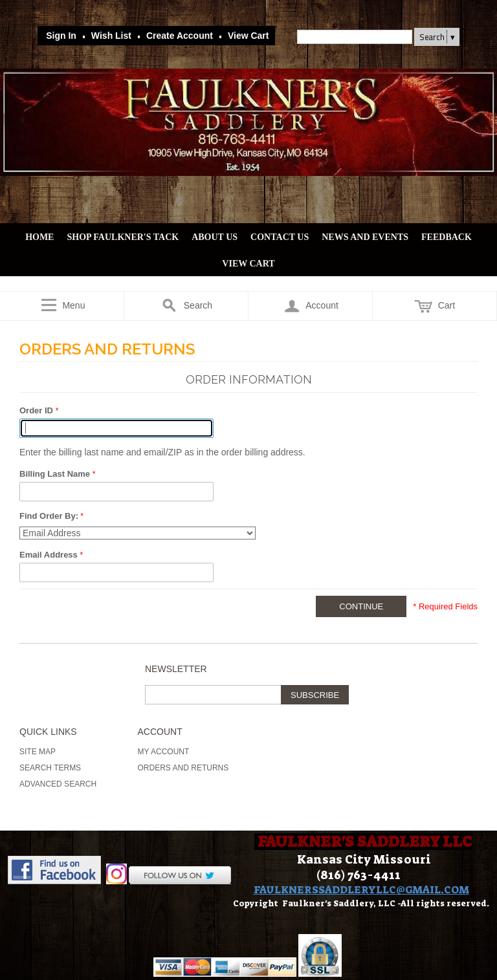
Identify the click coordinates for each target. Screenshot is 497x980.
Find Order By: (49, 516)
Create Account (180, 36)
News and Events (365, 237)
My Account (164, 752)
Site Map (38, 752)
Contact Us (280, 237)
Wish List (111, 36)
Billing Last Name (56, 474)
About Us (215, 237)
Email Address (50, 555)
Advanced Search (58, 784)
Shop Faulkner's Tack (123, 237)
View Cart (248, 36)
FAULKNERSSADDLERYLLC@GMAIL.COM (361, 890)
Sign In (61, 36)
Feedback (447, 237)
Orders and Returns (183, 768)
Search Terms (50, 768)
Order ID (38, 410)
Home (39, 237)
